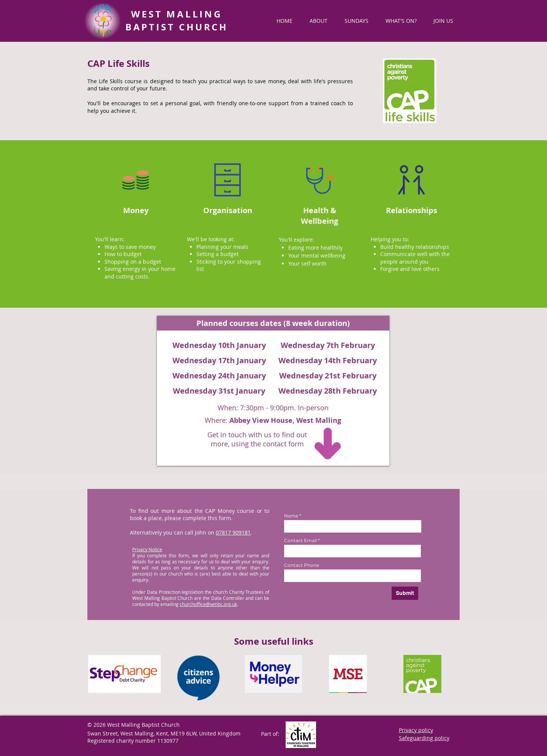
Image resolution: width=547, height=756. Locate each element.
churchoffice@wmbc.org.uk (208, 604)
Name (291, 516)
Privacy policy (416, 730)
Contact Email (300, 541)
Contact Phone (302, 565)
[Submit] (405, 593)
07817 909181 (233, 532)
